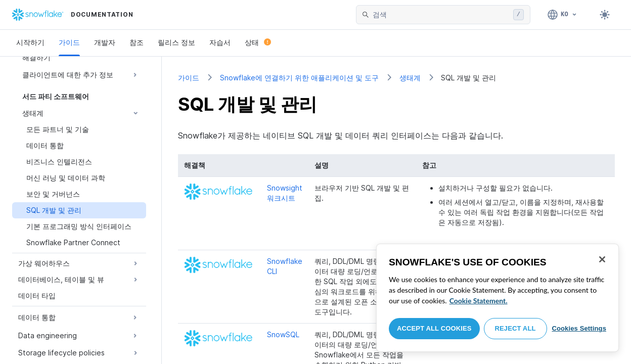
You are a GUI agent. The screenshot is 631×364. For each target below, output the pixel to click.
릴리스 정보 (176, 42)
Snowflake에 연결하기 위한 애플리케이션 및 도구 (299, 78)
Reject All (515, 328)
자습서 (220, 42)
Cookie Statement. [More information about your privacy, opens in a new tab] (479, 301)
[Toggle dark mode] (605, 15)
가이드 (69, 42)
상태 (258, 42)
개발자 (105, 42)
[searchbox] (441, 15)
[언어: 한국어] (562, 15)
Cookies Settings (579, 328)
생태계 (410, 78)
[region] (498, 298)
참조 (137, 42)
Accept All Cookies (434, 328)
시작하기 (30, 42)
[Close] (602, 259)
